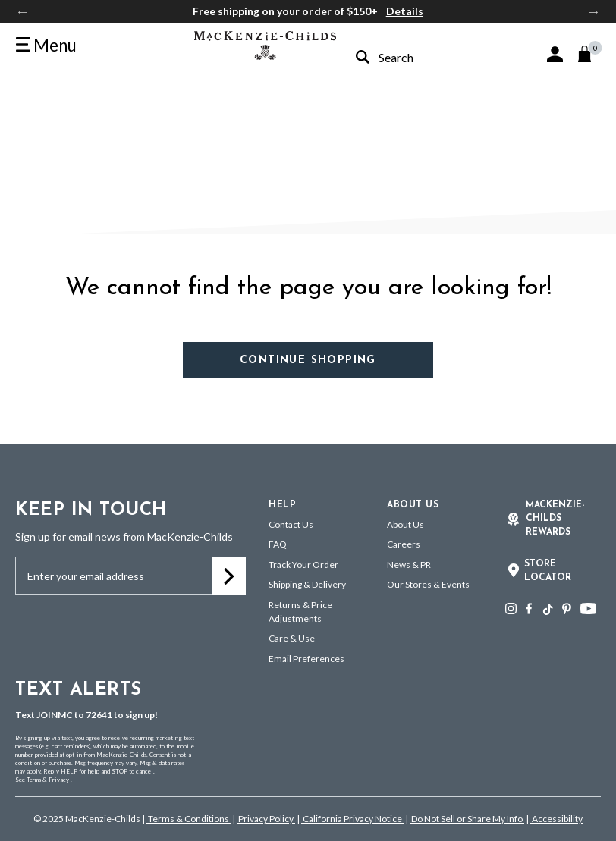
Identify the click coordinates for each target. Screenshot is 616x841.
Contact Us (291, 524)
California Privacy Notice (352, 819)
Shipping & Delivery (307, 584)
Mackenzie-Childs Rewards (555, 519)
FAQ (278, 544)
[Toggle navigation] (46, 46)
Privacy (59, 780)
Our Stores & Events (428, 584)
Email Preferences (306, 659)
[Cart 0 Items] (591, 54)
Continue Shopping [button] (308, 361)
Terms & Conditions (189, 819)
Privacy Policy (266, 819)
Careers (404, 544)
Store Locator (548, 571)
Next (593, 11)
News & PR (409, 565)
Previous (23, 11)
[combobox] (415, 57)
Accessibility (556, 819)
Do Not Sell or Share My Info (467, 819)
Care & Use (292, 638)
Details (405, 11)
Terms (34, 780)
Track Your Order (303, 565)
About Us (405, 524)
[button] (555, 54)
